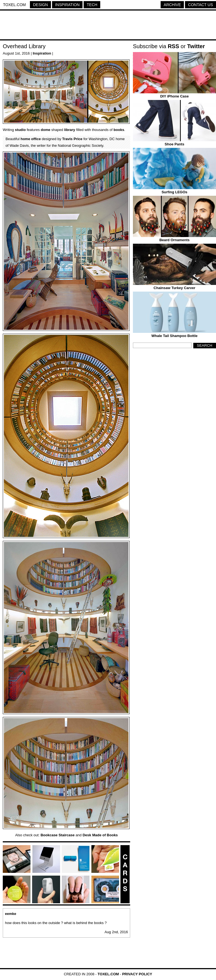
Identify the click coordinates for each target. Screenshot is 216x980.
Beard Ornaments (174, 240)
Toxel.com (14, 5)
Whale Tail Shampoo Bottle (175, 336)
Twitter (196, 46)
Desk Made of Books (100, 835)
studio (20, 130)
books (119, 130)
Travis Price (72, 139)
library (70, 130)
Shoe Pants (175, 144)
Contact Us (200, 5)
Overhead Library (24, 46)
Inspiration (67, 5)
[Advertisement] (108, 26)
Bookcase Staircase (57, 835)
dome (46, 130)
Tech (92, 5)
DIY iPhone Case (174, 96)
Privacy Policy (137, 974)
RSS (173, 46)
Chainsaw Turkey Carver (175, 288)
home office (31, 139)
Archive (172, 5)
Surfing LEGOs (174, 192)
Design (40, 5)
